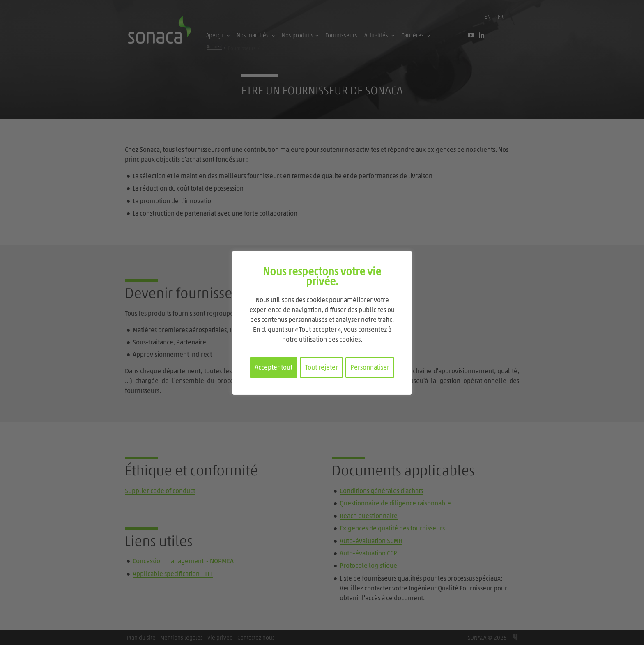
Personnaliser (370, 368)
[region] (322, 323)
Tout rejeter (322, 368)
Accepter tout (274, 368)
